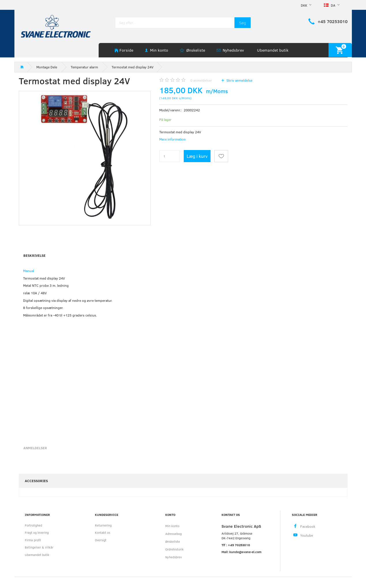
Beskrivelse (34, 255)
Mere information (172, 139)
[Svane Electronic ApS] (57, 26)
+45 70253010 (333, 21)
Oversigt (101, 540)
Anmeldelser (35, 448)
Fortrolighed (33, 525)
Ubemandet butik (273, 50)
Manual (29, 271)
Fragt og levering (37, 532)
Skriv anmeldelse (239, 80)
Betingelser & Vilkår (39, 547)
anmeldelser (201, 80)
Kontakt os (103, 532)
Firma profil (33, 540)
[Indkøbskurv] (340, 50)
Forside (126, 50)
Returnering (103, 525)
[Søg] (243, 23)
